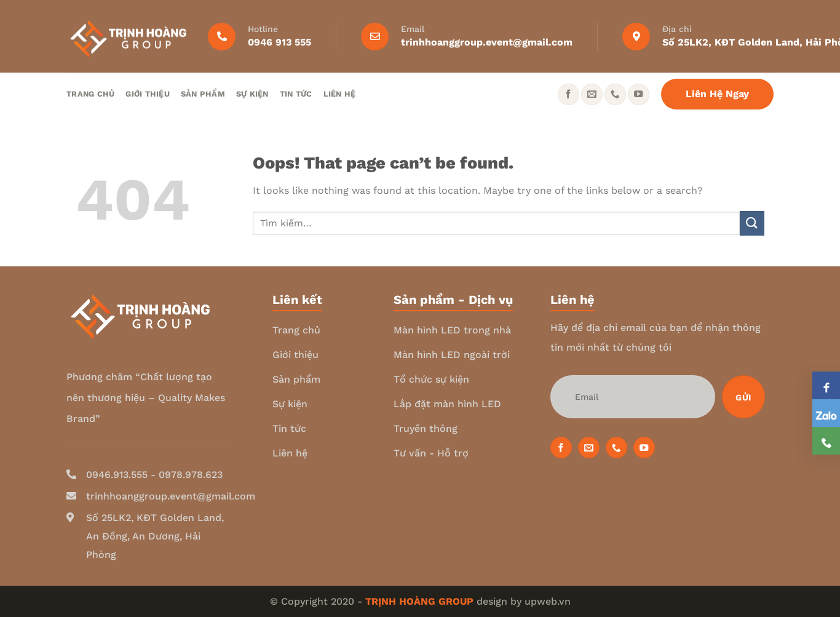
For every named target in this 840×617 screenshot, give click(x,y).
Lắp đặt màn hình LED (447, 404)
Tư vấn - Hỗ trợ (431, 453)
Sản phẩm (203, 94)
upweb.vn (548, 601)
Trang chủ (90, 94)
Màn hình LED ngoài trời (452, 355)
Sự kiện (252, 94)
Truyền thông (426, 428)
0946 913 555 (279, 42)
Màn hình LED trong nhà (452, 330)
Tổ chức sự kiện (431, 379)
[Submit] (752, 223)
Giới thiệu (148, 94)
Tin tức (296, 94)
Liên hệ (340, 94)
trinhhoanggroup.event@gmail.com (487, 42)
